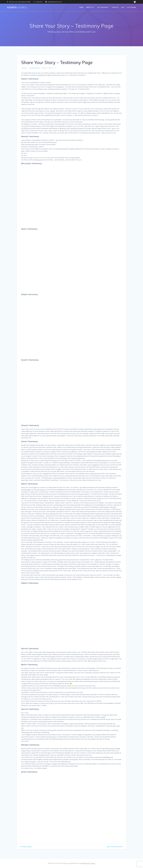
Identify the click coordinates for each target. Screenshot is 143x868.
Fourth (17, 7)
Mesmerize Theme (89, 863)
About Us (90, 7)
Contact (115, 7)
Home (82, 7)
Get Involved (103, 7)
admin (25, 68)
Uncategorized (35, 68)
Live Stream (131, 7)
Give (123, 7)
